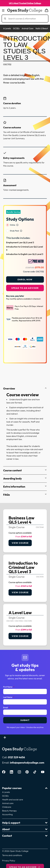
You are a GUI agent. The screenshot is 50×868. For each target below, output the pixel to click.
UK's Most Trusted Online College (25, 3)
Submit (25, 713)
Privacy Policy (9, 854)
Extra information (25, 480)
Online (13, 218)
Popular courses (25, 781)
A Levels (7, 28)
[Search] (26, 19)
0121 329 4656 (16, 750)
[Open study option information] (17, 218)
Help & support (25, 816)
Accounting (7, 807)
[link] (25, 524)
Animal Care (27, 28)
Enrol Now (25, 273)
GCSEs (16, 28)
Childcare (7, 800)
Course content (25, 463)
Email (7, 701)
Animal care (8, 796)
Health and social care (13, 793)
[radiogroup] (25, 221)
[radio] (7, 218)
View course (20, 536)
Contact (25, 829)
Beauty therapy (9, 804)
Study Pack (14, 224)
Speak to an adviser (25, 281)
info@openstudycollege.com (27, 756)
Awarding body (25, 472)
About (25, 822)
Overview (25, 382)
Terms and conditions (12, 848)
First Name (9, 680)
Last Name (9, 690)
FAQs (25, 488)
